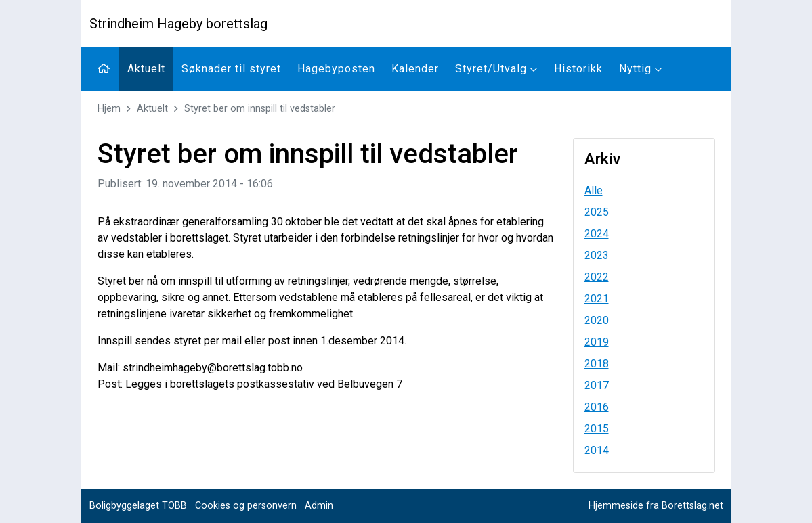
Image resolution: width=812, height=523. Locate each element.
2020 (597, 320)
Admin (319, 506)
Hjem (109, 109)
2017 (597, 385)
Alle (594, 190)
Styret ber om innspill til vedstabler (260, 109)
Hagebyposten (336, 69)
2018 (597, 364)
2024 (597, 234)
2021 (597, 299)
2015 (597, 429)
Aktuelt (146, 69)
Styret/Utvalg (496, 69)
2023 (597, 255)
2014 (597, 450)
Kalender (415, 69)
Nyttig (641, 69)
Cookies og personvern (246, 506)
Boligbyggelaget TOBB (138, 506)
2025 (597, 212)
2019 (597, 342)
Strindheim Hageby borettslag (178, 24)
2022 (597, 277)
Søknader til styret (231, 69)
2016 (597, 407)
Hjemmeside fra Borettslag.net (656, 506)
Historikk (578, 69)
